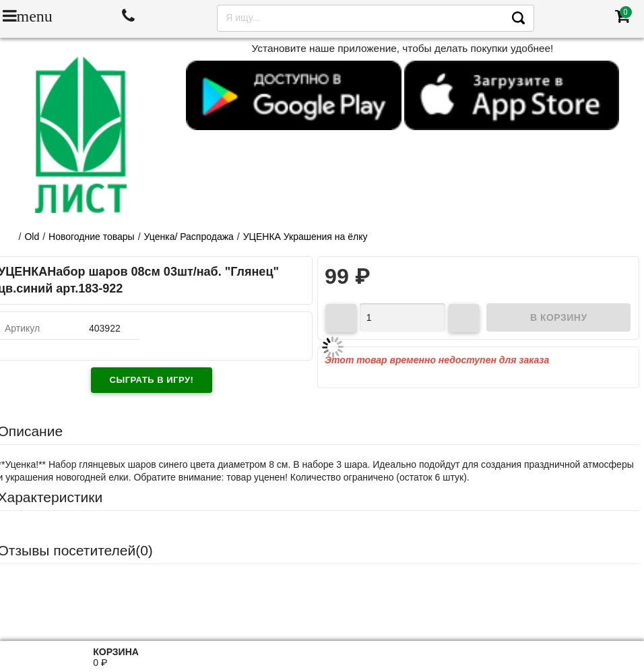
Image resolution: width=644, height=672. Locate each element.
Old (32, 237)
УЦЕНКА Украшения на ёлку (305, 237)
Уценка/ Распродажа (189, 237)
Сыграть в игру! (152, 380)
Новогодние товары (92, 237)
